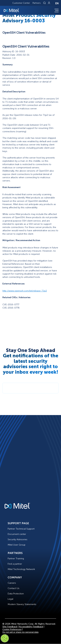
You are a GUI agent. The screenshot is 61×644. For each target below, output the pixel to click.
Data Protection (16, 594)
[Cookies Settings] (5, 638)
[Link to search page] (45, 3)
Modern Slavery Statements (22, 604)
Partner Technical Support (21, 529)
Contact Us (14, 588)
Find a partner (15, 564)
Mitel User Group (17, 545)
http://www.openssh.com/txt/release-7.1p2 (25, 291)
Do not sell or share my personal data (20, 632)
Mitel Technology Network (21, 569)
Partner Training (16, 559)
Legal (10, 599)
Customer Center (21, 3)
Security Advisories (17, 539)
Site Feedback (10, 627)
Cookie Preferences (12, 629)
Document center (17, 534)
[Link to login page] (49, 3)
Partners (37, 3)
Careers (12, 583)
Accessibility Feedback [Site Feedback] (31, 627)
